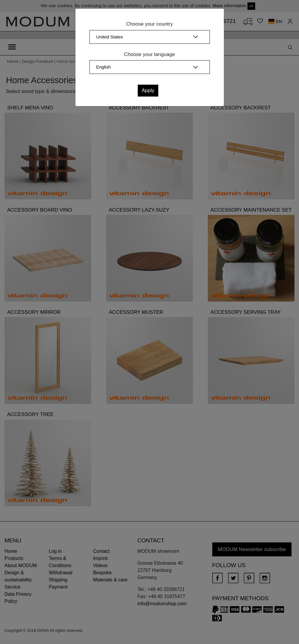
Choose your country (149, 24)
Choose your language (149, 54)
